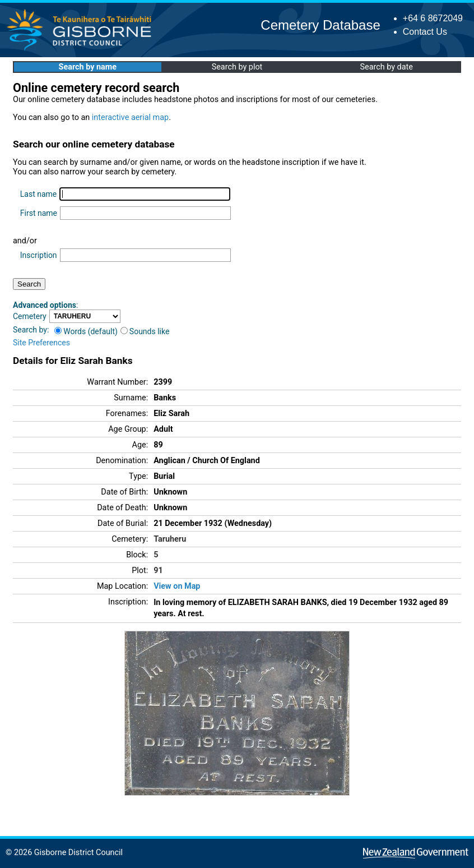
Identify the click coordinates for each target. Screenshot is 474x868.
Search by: (31, 330)
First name (39, 213)
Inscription (39, 255)
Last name (38, 194)
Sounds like (145, 331)
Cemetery (30, 316)
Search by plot (237, 67)
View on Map (177, 586)
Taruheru (170, 539)
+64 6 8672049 (433, 18)
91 (158, 571)
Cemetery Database (320, 25)
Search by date (386, 67)
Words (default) (86, 331)
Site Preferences (41, 343)
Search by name (88, 67)
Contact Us (425, 32)
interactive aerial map (130, 117)
